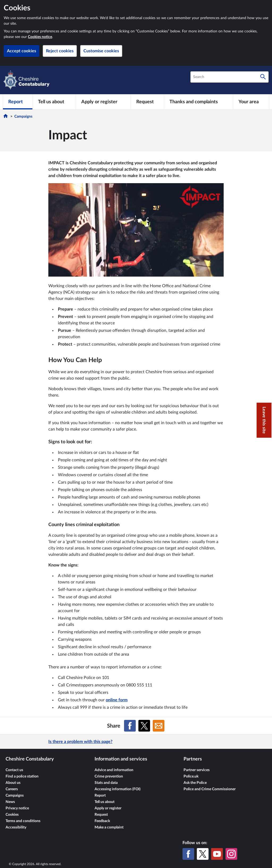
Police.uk (191, 776)
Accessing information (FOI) (118, 789)
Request (101, 815)
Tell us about (105, 802)
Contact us (14, 770)
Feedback (102, 821)
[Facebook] (188, 854)
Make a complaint (109, 827)
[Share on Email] (159, 726)
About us (13, 783)
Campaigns (23, 117)
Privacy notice (17, 808)
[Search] (263, 77)
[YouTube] (217, 854)
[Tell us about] (54, 102)
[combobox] (229, 77)
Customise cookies (101, 51)
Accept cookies (22, 51)
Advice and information (114, 770)
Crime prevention (109, 776)
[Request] (147, 102)
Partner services (197, 770)
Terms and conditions (23, 821)
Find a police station (22, 776)
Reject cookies (60, 51)
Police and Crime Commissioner (210, 789)
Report (100, 796)
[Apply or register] (103, 102)
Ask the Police (195, 783)
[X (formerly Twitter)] (203, 854)
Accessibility (16, 827)
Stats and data (106, 783)
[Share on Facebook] (130, 726)
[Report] (18, 102)
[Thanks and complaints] (199, 102)
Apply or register (108, 808)
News (10, 802)
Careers (12, 789)
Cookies (12, 815)
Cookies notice (40, 37)
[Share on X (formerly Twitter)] (144, 726)
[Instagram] (231, 854)
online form (117, 700)
